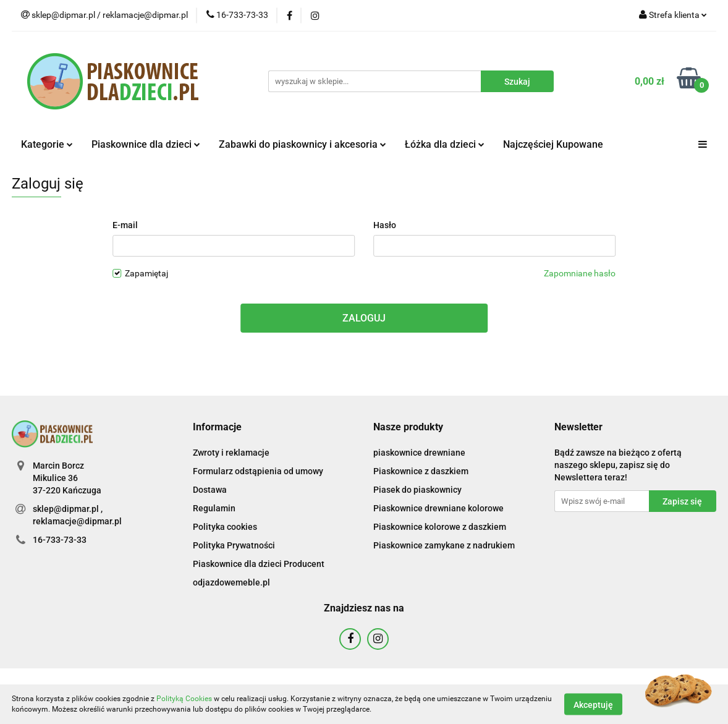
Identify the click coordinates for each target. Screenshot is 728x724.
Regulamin (214, 508)
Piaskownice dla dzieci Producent (259, 564)
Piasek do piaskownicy (417, 490)
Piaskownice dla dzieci (146, 144)
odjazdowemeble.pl (231, 582)
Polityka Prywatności (234, 545)
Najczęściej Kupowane (553, 144)
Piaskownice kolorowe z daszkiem (440, 527)
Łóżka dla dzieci (445, 144)
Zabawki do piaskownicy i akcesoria (303, 144)
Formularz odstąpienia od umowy (258, 471)
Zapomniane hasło (580, 273)
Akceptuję (593, 704)
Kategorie (47, 144)
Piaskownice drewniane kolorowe (438, 508)
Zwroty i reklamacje (231, 453)
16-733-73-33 (60, 540)
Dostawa (210, 490)
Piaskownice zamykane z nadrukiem (444, 545)
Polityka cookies (225, 527)
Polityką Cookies (184, 699)
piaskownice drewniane (419, 453)
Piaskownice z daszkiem (421, 471)
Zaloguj (364, 318)
